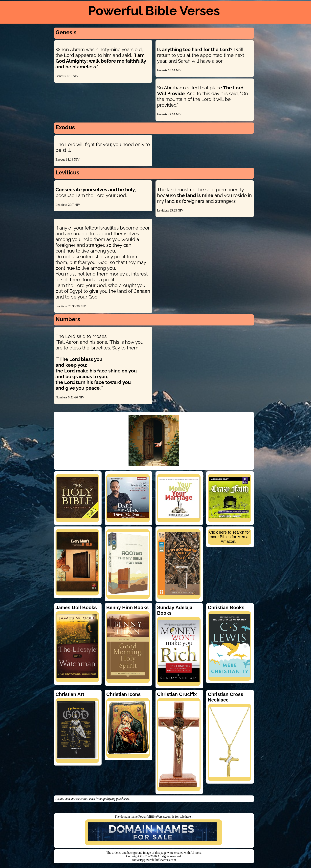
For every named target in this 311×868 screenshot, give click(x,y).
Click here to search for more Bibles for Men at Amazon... (230, 537)
